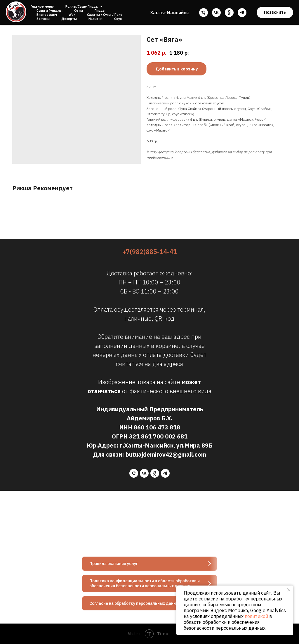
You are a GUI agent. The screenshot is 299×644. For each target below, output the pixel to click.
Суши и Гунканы (49, 11)
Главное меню (42, 6)
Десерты (69, 19)
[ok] (229, 13)
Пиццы (100, 11)
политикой (256, 616)
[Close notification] (289, 590)
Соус (118, 19)
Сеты (79, 11)
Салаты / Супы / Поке (105, 15)
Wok (72, 15)
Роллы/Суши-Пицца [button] (82, 6)
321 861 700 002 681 (158, 436)
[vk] (216, 13)
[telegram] (242, 13)
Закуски (43, 19)
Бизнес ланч (47, 15)
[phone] (204, 13)
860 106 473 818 (157, 427)
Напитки (95, 19)
